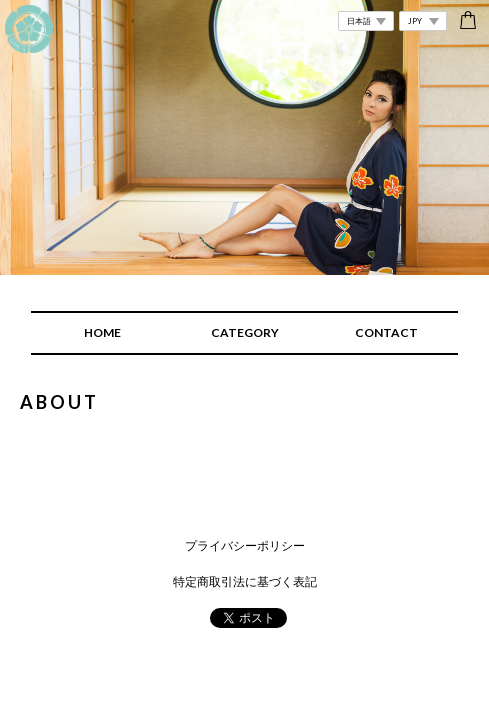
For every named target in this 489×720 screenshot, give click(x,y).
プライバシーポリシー (245, 545)
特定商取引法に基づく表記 (245, 581)
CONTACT (386, 332)
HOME (102, 332)
